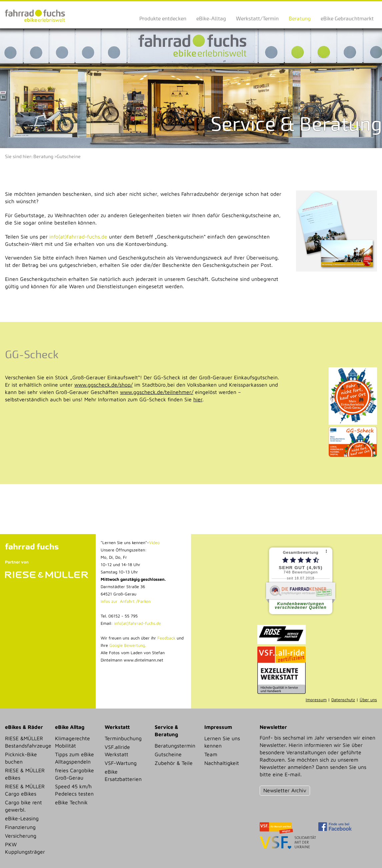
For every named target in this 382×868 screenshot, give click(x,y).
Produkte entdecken (163, 19)
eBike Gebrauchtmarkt (347, 19)
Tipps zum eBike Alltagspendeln (74, 758)
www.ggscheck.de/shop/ (103, 385)
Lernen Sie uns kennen (222, 742)
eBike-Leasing (22, 818)
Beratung (300, 19)
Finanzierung (20, 827)
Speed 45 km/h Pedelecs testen (74, 790)
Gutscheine (69, 157)
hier (198, 399)
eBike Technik (71, 802)
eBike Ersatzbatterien (123, 775)
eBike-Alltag (211, 19)
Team (211, 754)
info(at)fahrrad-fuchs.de (78, 237)
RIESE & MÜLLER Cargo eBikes (25, 790)
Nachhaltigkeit (222, 763)
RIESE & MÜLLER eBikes (25, 774)
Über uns (368, 700)
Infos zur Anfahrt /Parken (126, 601)
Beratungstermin (175, 746)
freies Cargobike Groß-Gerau (74, 774)
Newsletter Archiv (285, 790)
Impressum (316, 700)
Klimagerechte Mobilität (72, 742)
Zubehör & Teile (174, 763)
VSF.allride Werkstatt (117, 751)
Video (154, 543)
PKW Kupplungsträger (25, 848)
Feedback (166, 638)
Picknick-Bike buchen (21, 758)
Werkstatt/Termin (257, 19)
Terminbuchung (123, 738)
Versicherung (21, 836)
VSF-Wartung (121, 763)
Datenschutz (343, 700)
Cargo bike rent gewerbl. (23, 806)
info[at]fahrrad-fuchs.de (137, 623)
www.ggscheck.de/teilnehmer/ (157, 392)
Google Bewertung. (128, 645)
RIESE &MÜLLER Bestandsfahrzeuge (28, 742)
